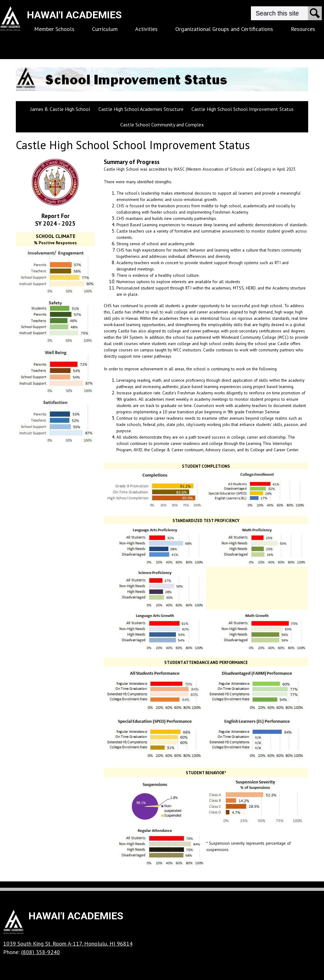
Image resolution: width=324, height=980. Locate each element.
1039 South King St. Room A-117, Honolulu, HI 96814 (68, 943)
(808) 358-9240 (40, 952)
